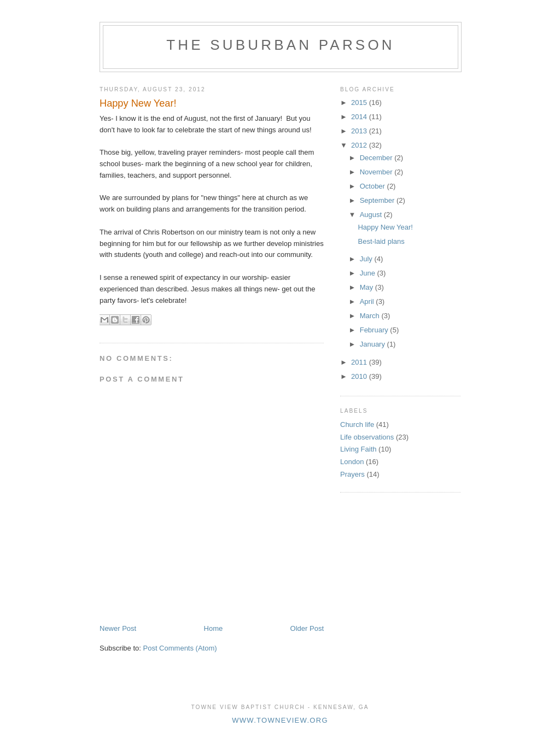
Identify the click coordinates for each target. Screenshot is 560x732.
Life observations (367, 437)
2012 (360, 145)
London (352, 462)
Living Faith (358, 449)
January (374, 344)
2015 (360, 103)
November (377, 172)
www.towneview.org (280, 720)
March (371, 316)
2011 (360, 362)
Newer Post (118, 628)
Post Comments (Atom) (180, 648)
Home (214, 628)
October (374, 186)
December (377, 158)
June (369, 273)
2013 (360, 131)
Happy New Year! (385, 227)
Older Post (307, 628)
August (372, 215)
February (375, 330)
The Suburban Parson (281, 45)
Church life (357, 424)
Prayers (352, 474)
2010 (360, 376)
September (378, 200)
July (367, 259)
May (367, 287)
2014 (360, 117)
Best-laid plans (381, 241)
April (368, 301)
